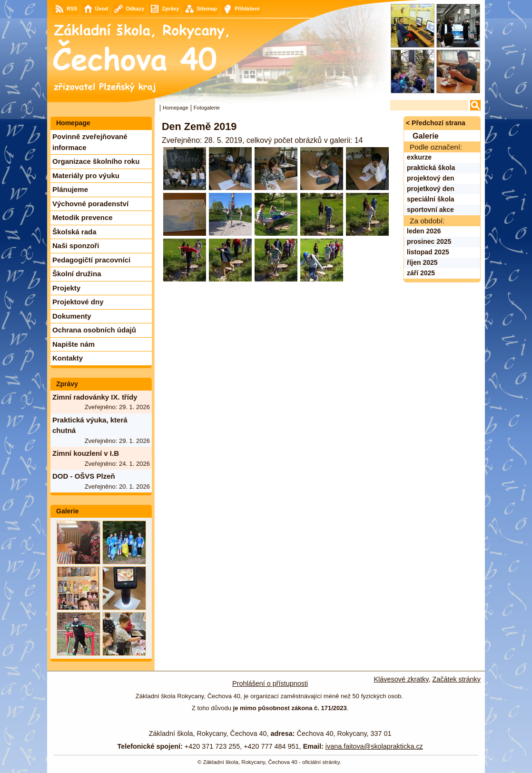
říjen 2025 (422, 262)
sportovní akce (430, 210)
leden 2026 (424, 231)
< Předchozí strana (436, 123)
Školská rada (74, 232)
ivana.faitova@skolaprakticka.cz (374, 746)
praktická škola (431, 168)
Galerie (67, 511)
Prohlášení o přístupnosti (270, 683)
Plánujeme (70, 189)
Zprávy (67, 384)
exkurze (419, 157)
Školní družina (77, 274)
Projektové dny (78, 302)
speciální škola (431, 199)
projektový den (431, 178)
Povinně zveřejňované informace (90, 142)
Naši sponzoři (76, 246)
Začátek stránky (456, 679)
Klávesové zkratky (401, 679)
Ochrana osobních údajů (94, 330)
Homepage (176, 108)
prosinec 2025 (429, 241)
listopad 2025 (428, 252)
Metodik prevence (83, 217)
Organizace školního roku (96, 161)
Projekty (66, 288)
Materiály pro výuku (86, 176)
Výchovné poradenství (90, 204)
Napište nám (74, 344)
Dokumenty (72, 316)
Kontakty (68, 358)
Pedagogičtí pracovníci (91, 260)
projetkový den (431, 189)
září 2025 (421, 273)
